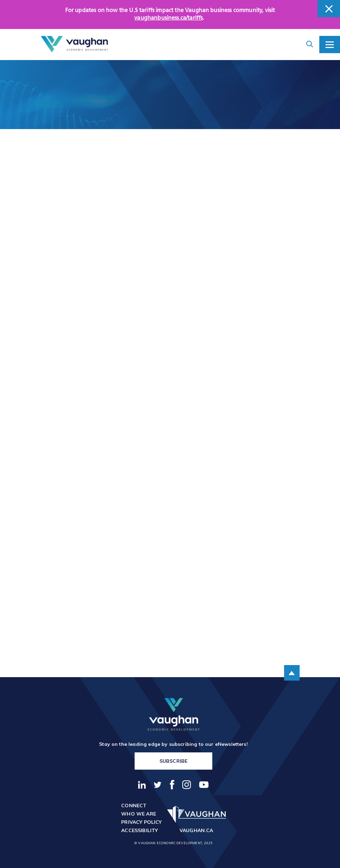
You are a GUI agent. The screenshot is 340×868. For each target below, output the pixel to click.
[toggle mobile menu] (330, 45)
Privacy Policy (141, 822)
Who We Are (139, 814)
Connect (134, 806)
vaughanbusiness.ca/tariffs (168, 18)
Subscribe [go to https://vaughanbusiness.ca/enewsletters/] (173, 761)
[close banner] (329, 9)
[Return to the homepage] (74, 44)
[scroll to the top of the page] (292, 673)
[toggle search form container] (310, 45)
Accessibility (139, 830)
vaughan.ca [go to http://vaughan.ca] (196, 830)
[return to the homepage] (174, 714)
